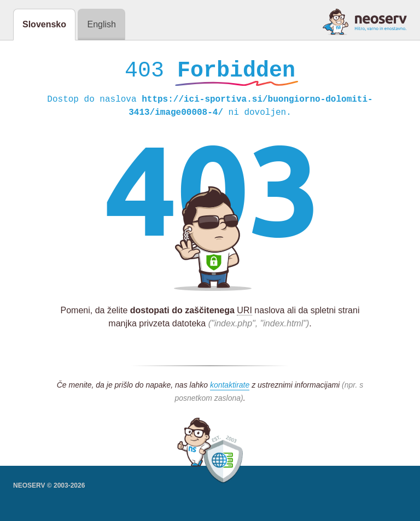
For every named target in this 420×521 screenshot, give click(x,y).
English (101, 24)
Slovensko (44, 24)
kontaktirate (230, 388)
